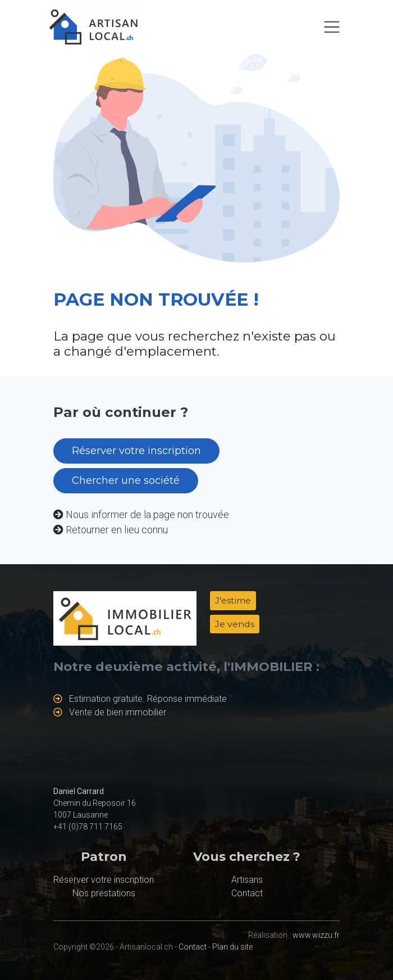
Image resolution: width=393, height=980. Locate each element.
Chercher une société (126, 480)
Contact (247, 893)
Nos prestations (104, 893)
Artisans (247, 880)
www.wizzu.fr (316, 935)
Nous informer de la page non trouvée (147, 514)
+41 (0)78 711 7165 (88, 827)
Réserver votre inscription (136, 451)
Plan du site (232, 947)
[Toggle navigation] (332, 27)
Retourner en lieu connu (117, 530)
